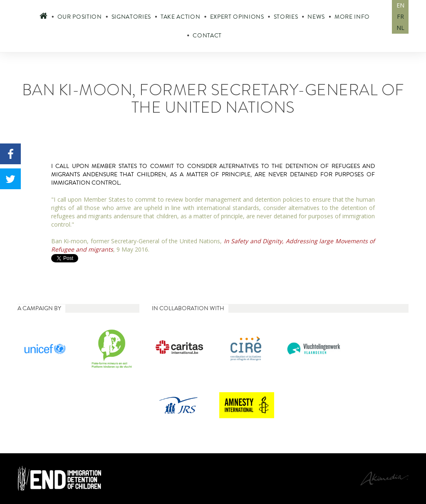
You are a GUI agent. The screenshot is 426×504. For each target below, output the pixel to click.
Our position (80, 17)
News (316, 17)
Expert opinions (237, 17)
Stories (286, 17)
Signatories (131, 17)
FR (400, 16)
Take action (180, 17)
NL (400, 28)
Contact (207, 36)
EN (400, 5)
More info (352, 17)
